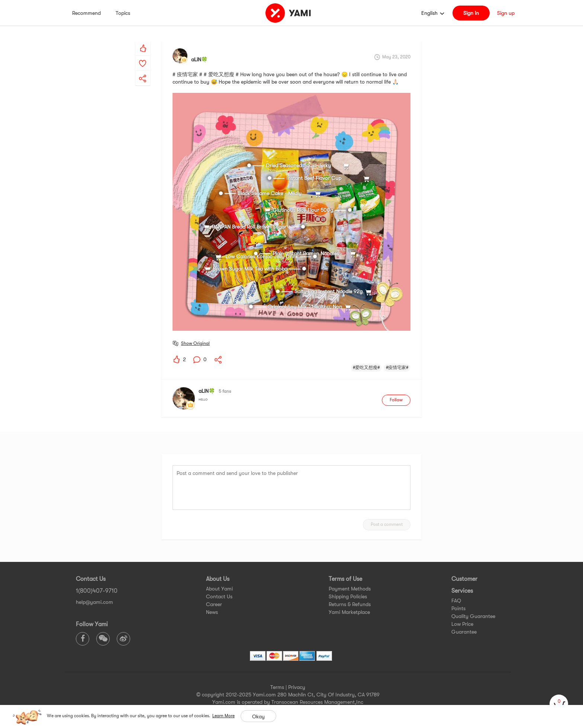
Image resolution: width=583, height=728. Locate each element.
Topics (123, 13)
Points (458, 608)
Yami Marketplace (349, 612)
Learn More (223, 716)
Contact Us (219, 596)
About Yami (219, 589)
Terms (277, 687)
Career (214, 604)
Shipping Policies (348, 596)
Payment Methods (350, 589)
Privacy (297, 687)
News (212, 612)
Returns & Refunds (350, 604)
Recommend (86, 13)
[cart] (559, 704)
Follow (396, 400)
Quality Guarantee (473, 616)
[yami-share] (143, 71)
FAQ (456, 601)
